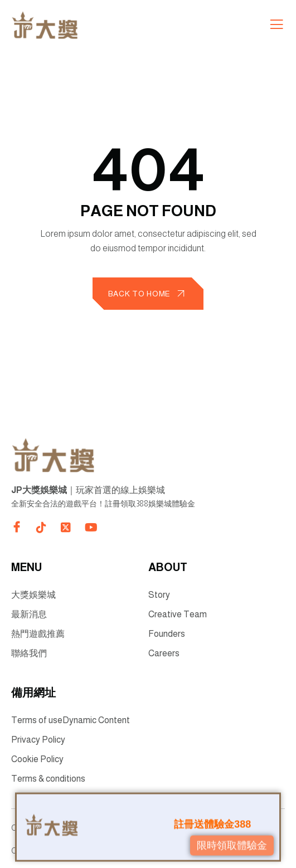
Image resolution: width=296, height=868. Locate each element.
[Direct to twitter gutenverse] (66, 528)
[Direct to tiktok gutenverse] (41, 528)
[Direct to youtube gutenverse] (90, 528)
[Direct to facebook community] (17, 527)
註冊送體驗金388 (212, 822)
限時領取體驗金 (232, 843)
